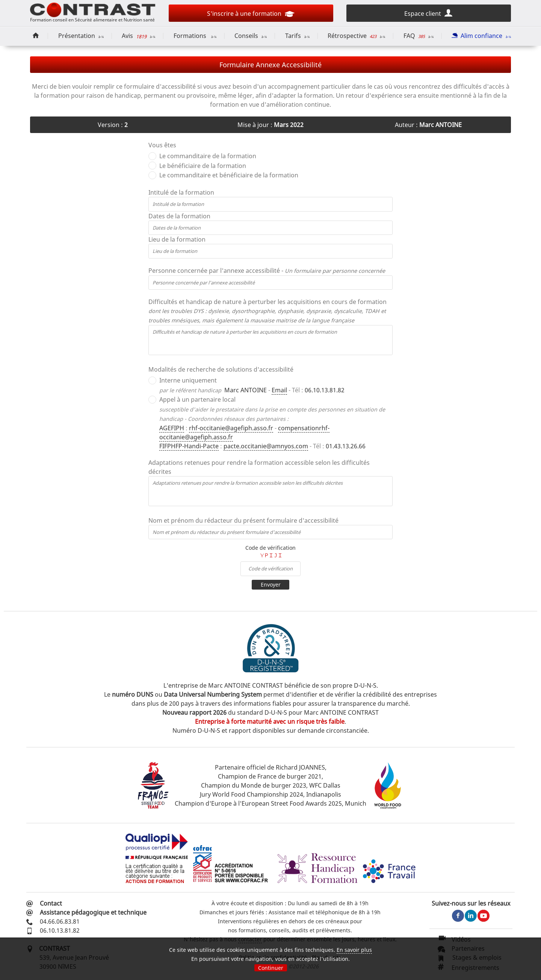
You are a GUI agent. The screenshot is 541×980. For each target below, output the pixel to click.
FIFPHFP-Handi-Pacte (189, 446)
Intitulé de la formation (181, 192)
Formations (195, 36)
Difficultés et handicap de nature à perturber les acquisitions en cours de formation (267, 311)
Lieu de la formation (177, 239)
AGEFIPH (172, 428)
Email (279, 390)
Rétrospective (356, 36)
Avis (138, 36)
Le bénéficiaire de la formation (203, 166)
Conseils (251, 36)
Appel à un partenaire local (197, 399)
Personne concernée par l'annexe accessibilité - (267, 271)
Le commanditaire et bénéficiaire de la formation (229, 175)
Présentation (81, 36)
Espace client (429, 13)
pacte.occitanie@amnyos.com (266, 446)
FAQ (419, 36)
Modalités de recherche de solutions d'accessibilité (221, 369)
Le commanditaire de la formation (208, 156)
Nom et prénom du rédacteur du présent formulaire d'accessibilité (243, 520)
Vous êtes (162, 145)
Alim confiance (481, 36)
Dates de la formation (179, 216)
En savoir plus (354, 950)
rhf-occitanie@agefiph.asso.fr (231, 428)
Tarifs (297, 36)
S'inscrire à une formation (251, 15)
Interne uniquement (188, 380)
